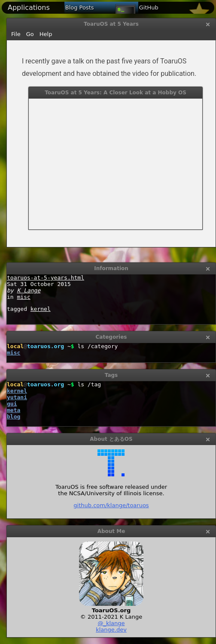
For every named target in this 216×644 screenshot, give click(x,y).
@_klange (111, 623)
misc (23, 297)
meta (14, 410)
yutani (17, 397)
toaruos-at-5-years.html (46, 278)
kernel (41, 309)
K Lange (29, 290)
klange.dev (111, 630)
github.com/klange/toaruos (111, 505)
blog (14, 417)
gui (12, 404)
